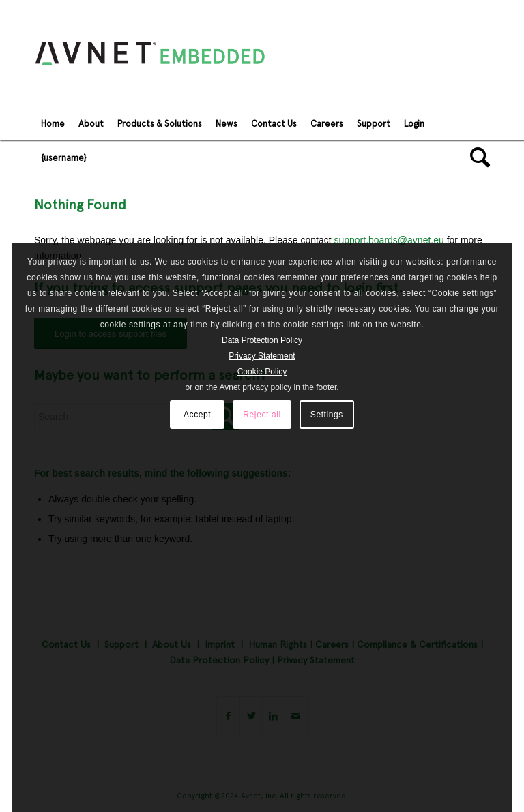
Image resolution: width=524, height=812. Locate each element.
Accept (197, 415)
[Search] (477, 157)
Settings (327, 415)
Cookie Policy (262, 372)
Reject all (262, 415)
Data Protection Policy (262, 340)
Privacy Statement (262, 356)
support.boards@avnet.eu (389, 240)
